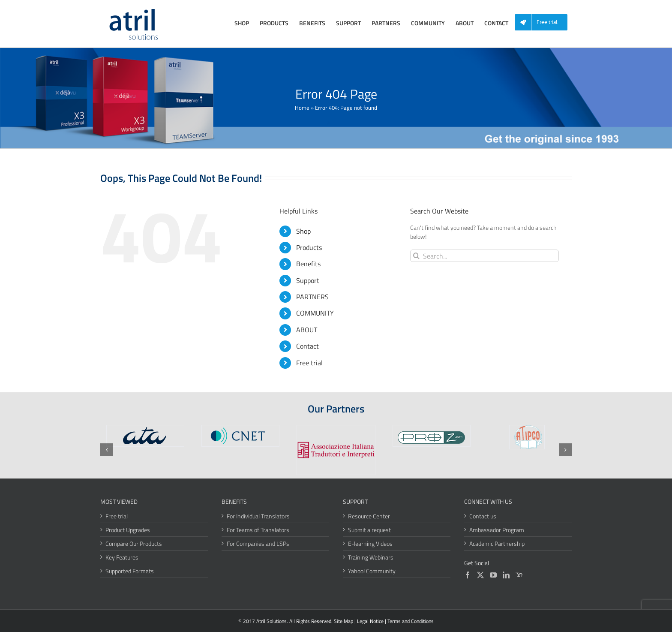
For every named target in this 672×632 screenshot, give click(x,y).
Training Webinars (371, 557)
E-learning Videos (370, 543)
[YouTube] (493, 575)
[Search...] (484, 256)
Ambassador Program (497, 530)
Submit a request (369, 530)
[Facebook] (468, 575)
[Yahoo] (519, 575)
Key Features (122, 557)
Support (308, 280)
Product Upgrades (128, 530)
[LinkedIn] (506, 575)
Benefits (308, 264)
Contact (307, 346)
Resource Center (369, 516)
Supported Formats (130, 571)
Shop (303, 231)
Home (302, 108)
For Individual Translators (258, 516)
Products (309, 247)
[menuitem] (544, 23)
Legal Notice (370, 621)
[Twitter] (480, 575)
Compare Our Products (134, 543)
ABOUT (307, 330)
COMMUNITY (315, 313)
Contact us (483, 516)
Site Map (343, 621)
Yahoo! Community (372, 571)
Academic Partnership (497, 543)
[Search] (416, 256)
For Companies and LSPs (258, 543)
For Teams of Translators (258, 530)
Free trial (309, 363)
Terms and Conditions (411, 621)
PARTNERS (312, 297)
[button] (107, 450)
